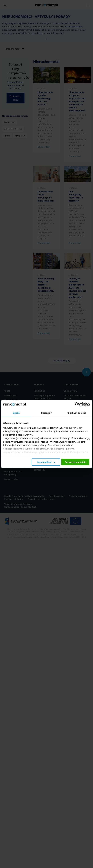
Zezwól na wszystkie (75, 462)
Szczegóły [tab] (46, 413)
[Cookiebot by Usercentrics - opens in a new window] (77, 405)
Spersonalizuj (46, 462)
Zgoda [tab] (16, 413)
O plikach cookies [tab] (77, 413)
